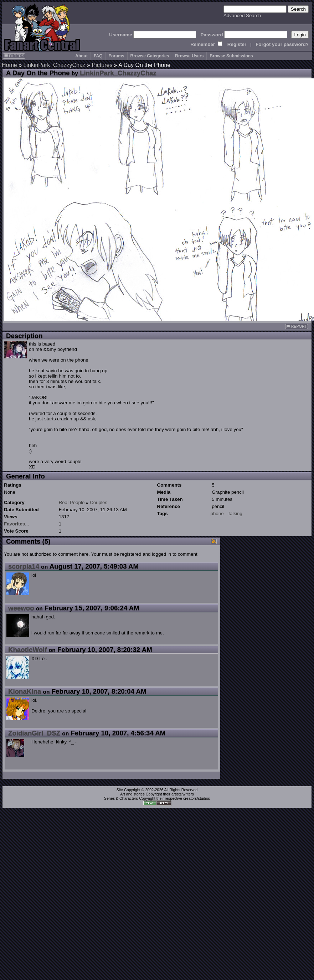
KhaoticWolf (27, 650)
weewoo (21, 608)
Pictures (102, 65)
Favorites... (16, 524)
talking (235, 514)
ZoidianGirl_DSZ (34, 733)
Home (9, 65)
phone (217, 514)
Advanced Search (242, 15)
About (81, 56)
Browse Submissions (231, 56)
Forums (117, 56)
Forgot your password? (282, 44)
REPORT (297, 326)
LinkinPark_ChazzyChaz (54, 65)
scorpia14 (24, 566)
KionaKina (25, 691)
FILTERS (14, 56)
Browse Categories (150, 56)
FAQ (98, 56)
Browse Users (189, 56)
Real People (72, 502)
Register (237, 44)
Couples (99, 502)
